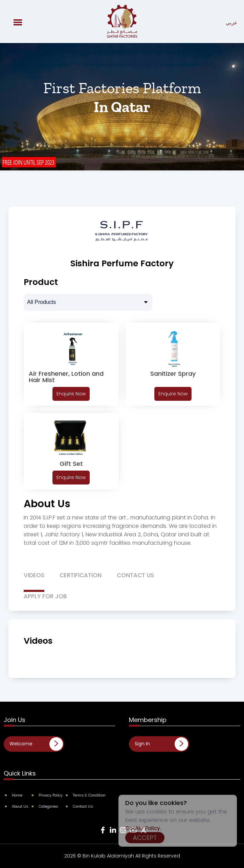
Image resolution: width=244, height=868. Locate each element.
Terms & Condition (86, 795)
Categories (45, 806)
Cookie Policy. (143, 828)
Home (14, 795)
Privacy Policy (47, 795)
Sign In (142, 744)
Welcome (21, 744)
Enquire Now (71, 394)
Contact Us (80, 806)
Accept (145, 838)
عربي (231, 23)
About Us (17, 806)
